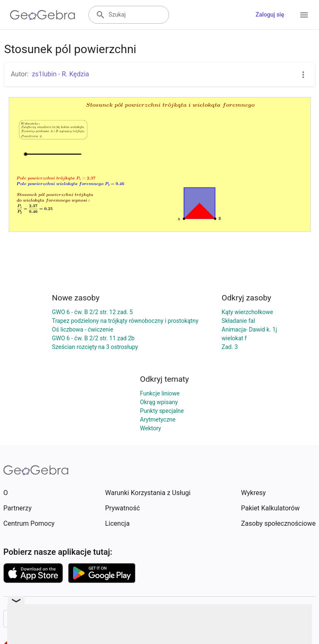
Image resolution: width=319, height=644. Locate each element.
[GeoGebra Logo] (43, 15)
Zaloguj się (270, 15)
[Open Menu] (304, 15)
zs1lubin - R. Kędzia (61, 74)
